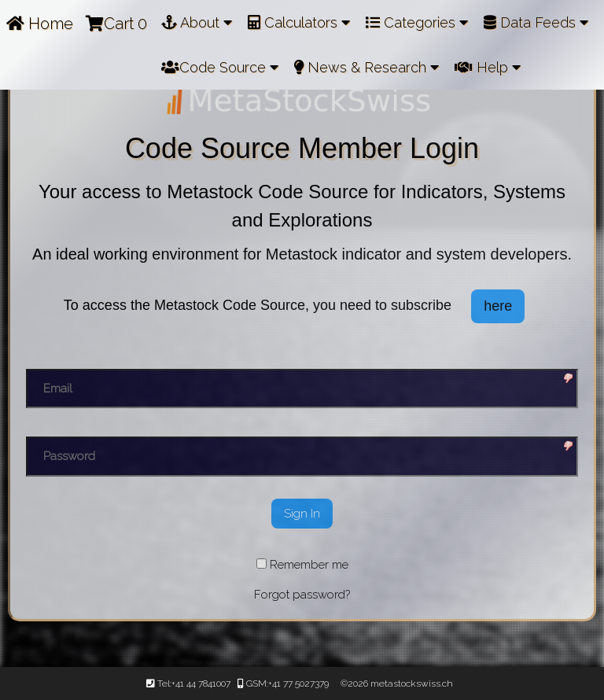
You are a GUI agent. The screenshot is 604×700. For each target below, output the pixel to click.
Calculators (299, 22)
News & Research (366, 67)
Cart (116, 24)
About (197, 22)
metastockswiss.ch (411, 683)
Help (488, 67)
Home (40, 24)
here (498, 306)
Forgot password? (302, 595)
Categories (417, 22)
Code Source (220, 67)
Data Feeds (536, 22)
